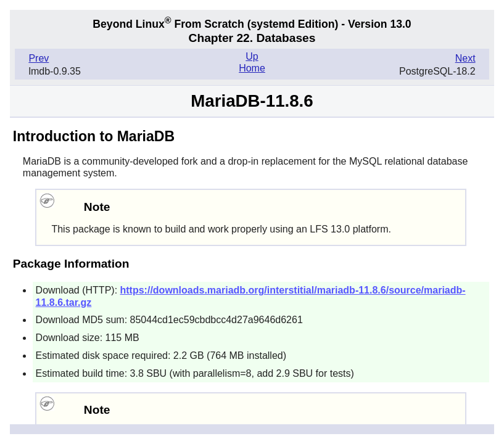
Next (465, 58)
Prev (39, 58)
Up (252, 56)
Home (252, 68)
